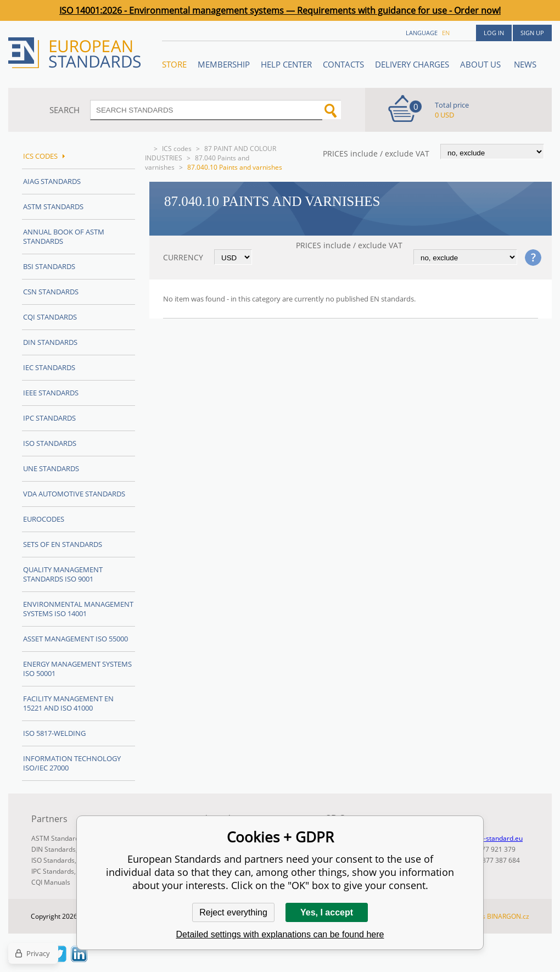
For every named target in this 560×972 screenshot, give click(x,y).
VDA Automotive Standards (74, 494)
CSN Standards (51, 292)
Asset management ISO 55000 (75, 639)
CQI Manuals (51, 882)
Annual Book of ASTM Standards (64, 236)
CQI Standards (50, 317)
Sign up (532, 33)
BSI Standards (49, 266)
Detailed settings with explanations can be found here (280, 934)
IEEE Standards (51, 393)
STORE (174, 64)
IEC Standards (49, 367)
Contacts (343, 64)
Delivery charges (412, 64)
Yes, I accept (327, 912)
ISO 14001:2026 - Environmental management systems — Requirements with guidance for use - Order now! (280, 10)
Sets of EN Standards (63, 544)
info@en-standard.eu (491, 838)
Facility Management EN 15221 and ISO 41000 (68, 703)
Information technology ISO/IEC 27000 (72, 763)
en (446, 33)
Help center (286, 64)
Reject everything (233, 912)
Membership (224, 64)
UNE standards (51, 468)
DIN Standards (50, 342)
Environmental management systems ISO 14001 (78, 609)
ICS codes (177, 149)
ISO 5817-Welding (54, 733)
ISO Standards (50, 443)
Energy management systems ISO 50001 (77, 669)
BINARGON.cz (508, 916)
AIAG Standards (52, 181)
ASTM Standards (53, 206)
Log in (494, 33)
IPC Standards (49, 418)
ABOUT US (481, 64)
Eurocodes (44, 519)
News (525, 64)
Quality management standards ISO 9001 (63, 574)
